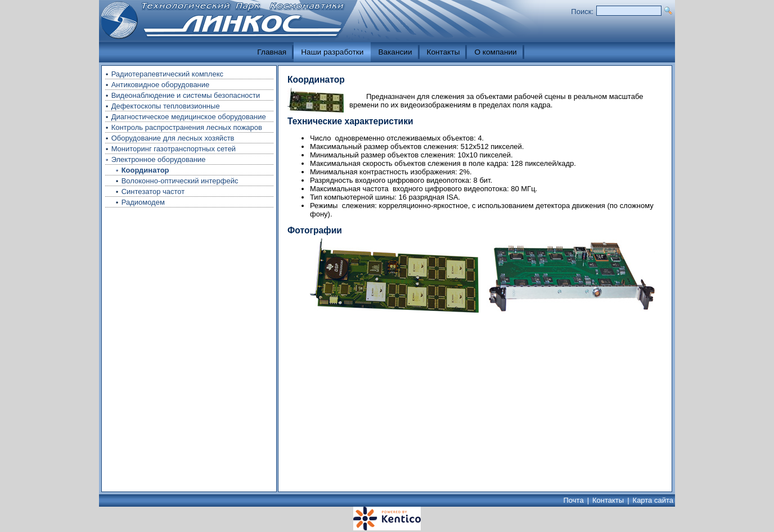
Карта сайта (653, 500)
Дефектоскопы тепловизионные (166, 106)
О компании (495, 52)
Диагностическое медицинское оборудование (189, 117)
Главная (272, 52)
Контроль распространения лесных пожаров (187, 127)
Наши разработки (332, 52)
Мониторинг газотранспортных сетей (174, 149)
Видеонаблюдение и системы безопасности (186, 95)
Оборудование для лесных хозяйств (173, 138)
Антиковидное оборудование (161, 85)
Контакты (444, 52)
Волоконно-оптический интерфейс (180, 181)
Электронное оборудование (159, 159)
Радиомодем (143, 202)
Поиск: (582, 12)
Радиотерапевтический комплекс (167, 74)
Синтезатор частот (153, 191)
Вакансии (395, 52)
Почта (574, 500)
